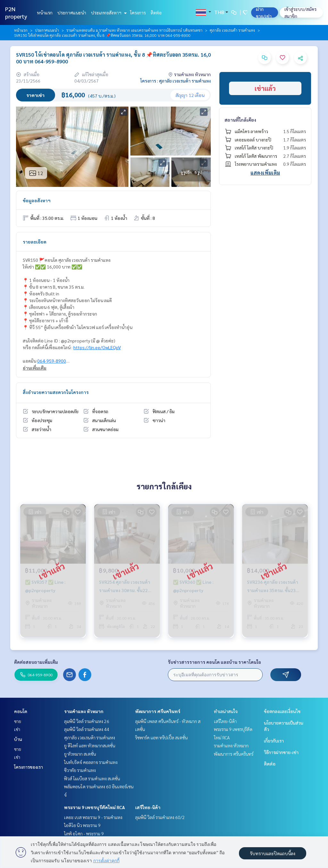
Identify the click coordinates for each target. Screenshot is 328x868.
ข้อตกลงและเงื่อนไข (282, 711)
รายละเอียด (35, 242)
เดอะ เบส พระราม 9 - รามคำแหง (93, 817)
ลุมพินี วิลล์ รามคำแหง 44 (87, 729)
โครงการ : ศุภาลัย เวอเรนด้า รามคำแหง (176, 81)
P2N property (16, 12)
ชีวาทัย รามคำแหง (80, 770)
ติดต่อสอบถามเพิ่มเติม (36, 662)
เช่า (17, 729)
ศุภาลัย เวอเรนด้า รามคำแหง (232, 30)
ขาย (18, 721)
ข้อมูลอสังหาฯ (37, 200)
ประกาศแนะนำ (72, 12)
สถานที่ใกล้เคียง (240, 120)
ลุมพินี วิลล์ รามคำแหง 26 (87, 721)
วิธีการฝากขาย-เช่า (281, 752)
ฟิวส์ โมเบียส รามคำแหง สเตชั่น (92, 778)
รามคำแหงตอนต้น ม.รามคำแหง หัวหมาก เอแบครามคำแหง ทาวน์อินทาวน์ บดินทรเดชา (134, 30)
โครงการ (138, 12)
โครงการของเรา (29, 767)
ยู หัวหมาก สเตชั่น (80, 754)
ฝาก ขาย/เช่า (264, 12)
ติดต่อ (156, 12)
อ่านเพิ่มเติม (35, 368)
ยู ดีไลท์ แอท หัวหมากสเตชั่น (90, 745)
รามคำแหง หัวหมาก (84, 711)
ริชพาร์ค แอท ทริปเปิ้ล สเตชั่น (161, 737)
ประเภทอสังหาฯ (108, 12)
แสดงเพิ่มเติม (265, 173)
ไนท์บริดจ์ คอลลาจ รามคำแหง (91, 762)
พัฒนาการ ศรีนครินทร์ (158, 711)
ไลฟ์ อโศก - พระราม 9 (84, 833)
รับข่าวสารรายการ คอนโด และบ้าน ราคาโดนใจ (214, 662)
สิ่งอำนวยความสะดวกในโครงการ (56, 392)
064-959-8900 (52, 361)
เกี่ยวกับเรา (274, 741)
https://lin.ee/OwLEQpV (97, 347)
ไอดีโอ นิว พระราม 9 (82, 825)
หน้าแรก (45, 12)
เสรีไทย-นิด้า (148, 807)
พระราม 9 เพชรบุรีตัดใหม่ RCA (94, 807)
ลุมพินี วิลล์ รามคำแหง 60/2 (160, 817)
